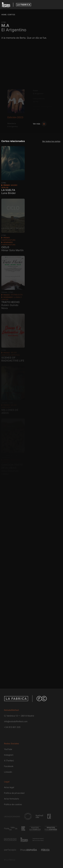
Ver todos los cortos (51, 141)
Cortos (11, 15)
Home (4, 15)
